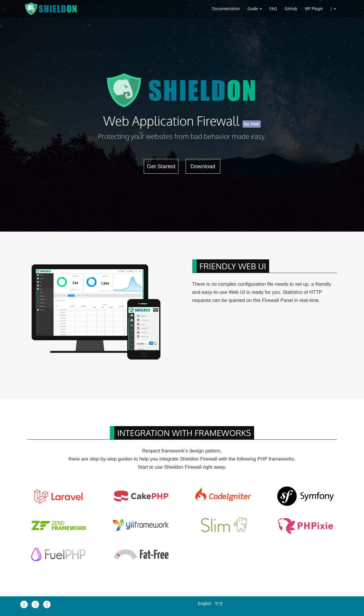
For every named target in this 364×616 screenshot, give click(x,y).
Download (203, 166)
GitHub (291, 9)
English (205, 604)
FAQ (273, 9)
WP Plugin (314, 9)
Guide (253, 9)
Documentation (226, 9)
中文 (219, 604)
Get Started (161, 166)
